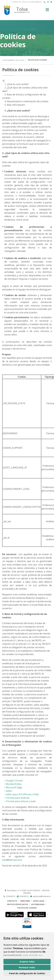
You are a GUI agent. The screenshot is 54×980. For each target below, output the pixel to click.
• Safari (7, 791)
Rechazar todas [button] (27, 967)
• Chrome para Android (16, 798)
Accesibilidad (38, 904)
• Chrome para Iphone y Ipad (19, 801)
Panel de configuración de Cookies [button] (27, 973)
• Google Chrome (12, 781)
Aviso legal (39, 901)
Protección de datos (17, 904)
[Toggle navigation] (47, 11)
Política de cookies (27, 908)
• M (5, 787)
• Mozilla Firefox (12, 784)
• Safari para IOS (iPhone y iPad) (20, 794)
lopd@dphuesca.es (12, 860)
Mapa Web (25, 901)
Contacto (12, 901)
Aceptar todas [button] (27, 962)
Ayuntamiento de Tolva (13, 60)
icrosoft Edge (15, 787)
